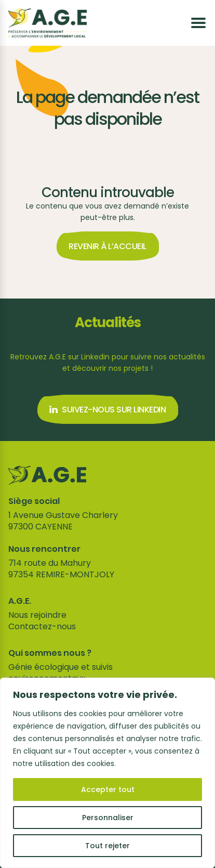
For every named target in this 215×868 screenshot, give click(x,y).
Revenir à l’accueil (107, 246)
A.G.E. (20, 601)
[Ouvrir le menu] (198, 23)
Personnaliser (108, 818)
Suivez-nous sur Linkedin (107, 410)
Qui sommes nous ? (50, 653)
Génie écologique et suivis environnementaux (61, 673)
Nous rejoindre (37, 615)
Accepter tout (108, 789)
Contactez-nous (42, 626)
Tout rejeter (107, 846)
